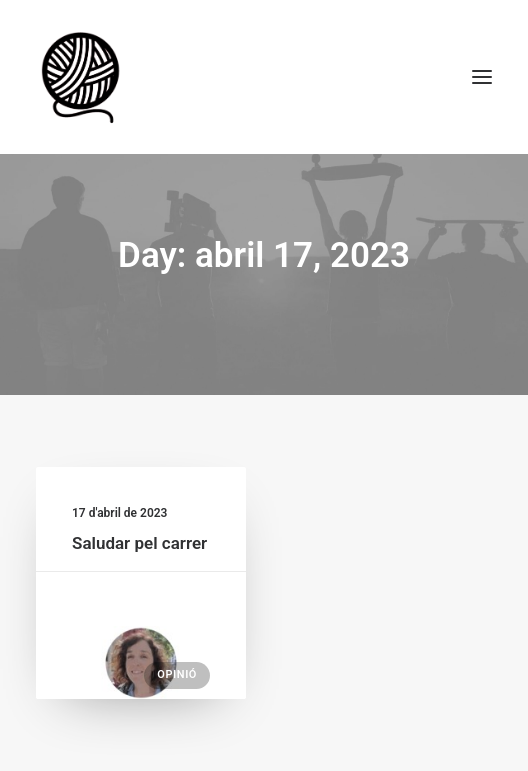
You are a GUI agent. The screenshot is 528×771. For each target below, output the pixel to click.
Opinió (177, 674)
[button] (482, 77)
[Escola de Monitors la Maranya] (83, 77)
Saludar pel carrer (139, 543)
